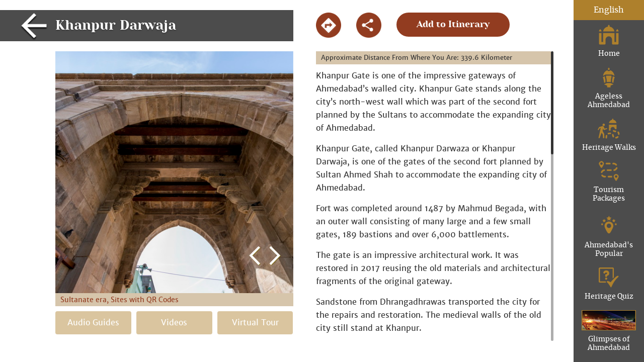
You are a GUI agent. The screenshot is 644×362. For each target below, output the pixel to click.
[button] (255, 159)
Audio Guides (93, 323)
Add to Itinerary (453, 25)
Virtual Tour (255, 323)
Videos (174, 323)
